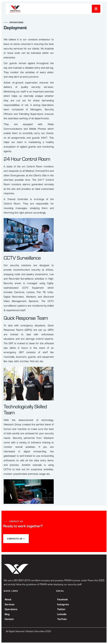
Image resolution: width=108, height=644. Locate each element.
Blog (7, 614)
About (8, 599)
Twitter (61, 609)
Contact (9, 619)
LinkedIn (62, 614)
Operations (11, 609)
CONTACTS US (16, 539)
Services (10, 604)
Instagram (63, 604)
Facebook (63, 599)
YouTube (62, 619)
